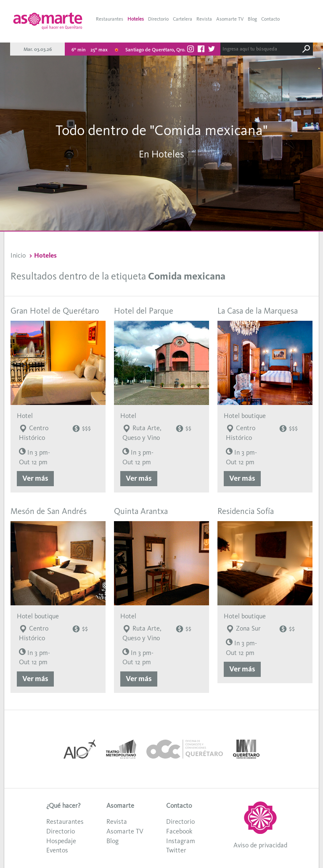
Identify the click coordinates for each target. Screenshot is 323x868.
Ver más (35, 478)
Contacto (270, 19)
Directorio (158, 19)
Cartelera (183, 19)
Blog (252, 19)
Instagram (181, 841)
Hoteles (136, 19)
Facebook (179, 831)
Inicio (18, 255)
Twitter (176, 850)
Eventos (57, 850)
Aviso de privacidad (260, 845)
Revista (204, 19)
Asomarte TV (230, 19)
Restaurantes (110, 19)
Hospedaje (61, 841)
